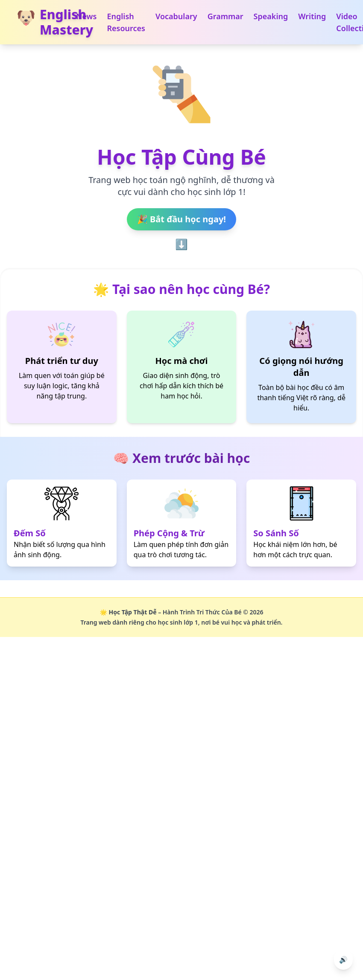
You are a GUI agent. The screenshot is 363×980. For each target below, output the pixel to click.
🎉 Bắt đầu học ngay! (181, 219)
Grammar (225, 16)
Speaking (271, 16)
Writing (312, 16)
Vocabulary (176, 16)
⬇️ (181, 244)
